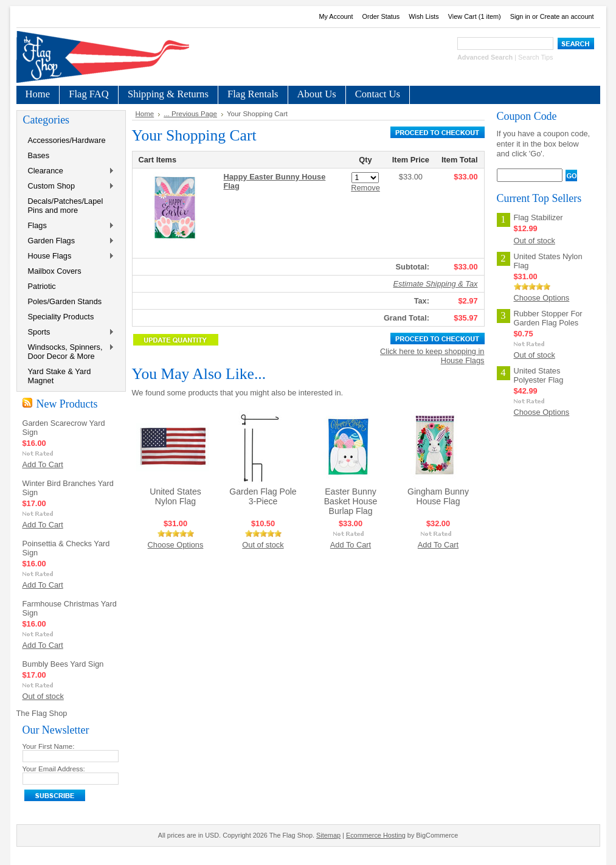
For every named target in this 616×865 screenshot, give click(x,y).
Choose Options (176, 545)
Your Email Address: (54, 769)
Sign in (520, 16)
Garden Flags (69, 241)
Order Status (381, 16)
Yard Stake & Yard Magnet (60, 376)
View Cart (475, 16)
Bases (39, 155)
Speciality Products (61, 317)
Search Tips (535, 57)
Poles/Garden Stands (65, 301)
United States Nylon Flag (175, 496)
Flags (69, 226)
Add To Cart (43, 464)
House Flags (69, 256)
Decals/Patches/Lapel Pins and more (66, 206)
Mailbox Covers (55, 271)
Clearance (69, 171)
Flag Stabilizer (538, 217)
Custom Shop (69, 186)
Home (145, 114)
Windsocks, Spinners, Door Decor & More (69, 352)
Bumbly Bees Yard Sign (63, 664)
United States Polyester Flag (539, 375)
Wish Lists (424, 16)
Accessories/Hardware (67, 140)
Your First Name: (49, 746)
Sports (69, 332)
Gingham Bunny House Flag (438, 496)
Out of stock (43, 696)
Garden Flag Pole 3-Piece (263, 496)
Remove (365, 188)
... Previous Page (190, 114)
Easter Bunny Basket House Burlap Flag (351, 501)
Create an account (567, 16)
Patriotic (42, 286)
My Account (336, 16)
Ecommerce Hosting (376, 835)
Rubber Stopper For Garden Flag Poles (548, 318)
